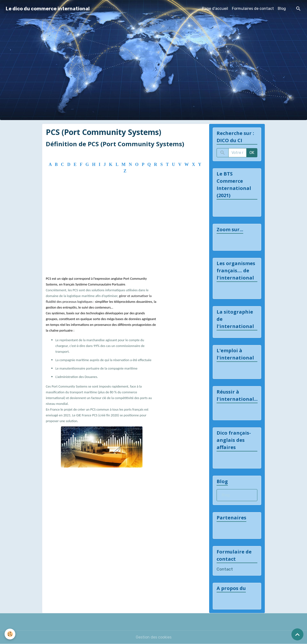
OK (252, 153)
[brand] (48, 9)
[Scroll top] (297, 634)
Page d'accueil (215, 9)
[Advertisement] (124, 231)
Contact (225, 569)
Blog (282, 9)
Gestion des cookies (154, 637)
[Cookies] (10, 634)
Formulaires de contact (253, 9)
